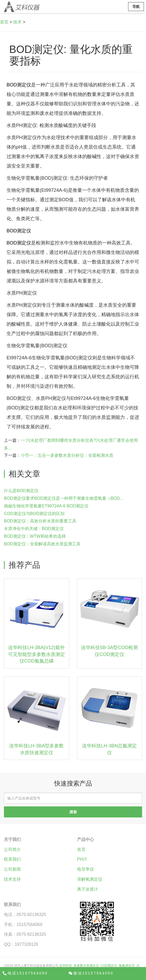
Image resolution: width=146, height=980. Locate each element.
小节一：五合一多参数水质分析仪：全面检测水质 (67, 455)
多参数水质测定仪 (86, 966)
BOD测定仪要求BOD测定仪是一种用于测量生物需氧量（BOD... (64, 498)
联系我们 (12, 859)
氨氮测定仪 (127, 966)
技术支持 (12, 879)
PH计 (82, 859)
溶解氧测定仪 (90, 879)
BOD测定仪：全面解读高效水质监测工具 (42, 544)
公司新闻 (12, 869)
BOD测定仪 (19, 85)
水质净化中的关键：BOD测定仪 (34, 529)
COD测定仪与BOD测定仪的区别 (34, 514)
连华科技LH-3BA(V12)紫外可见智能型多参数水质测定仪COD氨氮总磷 (37, 654)
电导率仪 (85, 869)
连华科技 (66, 966)
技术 (17, 22)
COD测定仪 (109, 966)
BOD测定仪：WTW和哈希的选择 (35, 536)
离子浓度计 (88, 889)
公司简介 (12, 849)
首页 (4, 22)
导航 (136, 7)
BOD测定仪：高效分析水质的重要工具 (40, 521)
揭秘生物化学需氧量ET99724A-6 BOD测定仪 (46, 506)
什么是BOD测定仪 (21, 491)
